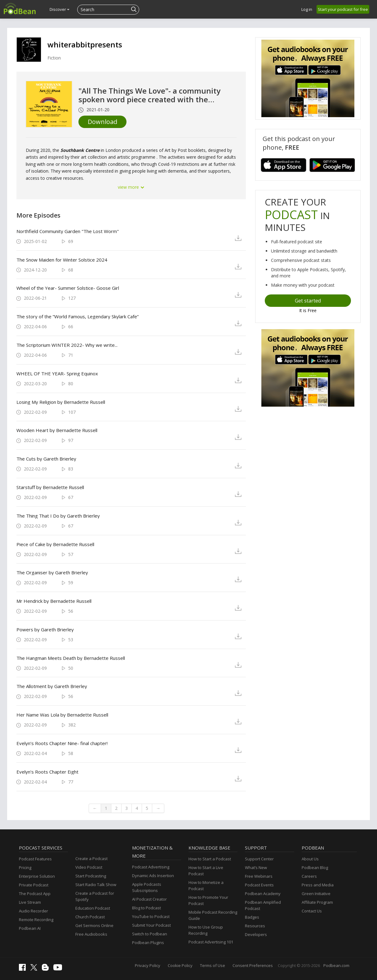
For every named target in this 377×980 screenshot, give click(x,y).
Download (102, 122)
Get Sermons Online (94, 925)
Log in (307, 9)
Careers (309, 876)
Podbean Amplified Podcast (263, 905)
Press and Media (318, 885)
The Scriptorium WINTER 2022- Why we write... (67, 345)
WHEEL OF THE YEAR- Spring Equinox (57, 373)
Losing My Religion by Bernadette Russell (61, 402)
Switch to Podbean (150, 934)
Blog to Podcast (146, 908)
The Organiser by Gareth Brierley (52, 572)
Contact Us (312, 911)
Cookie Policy (180, 965)
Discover (60, 9)
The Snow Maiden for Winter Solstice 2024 (62, 260)
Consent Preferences (253, 965)
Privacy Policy (148, 965)
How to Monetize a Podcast (206, 885)
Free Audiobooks (91, 934)
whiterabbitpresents (85, 44)
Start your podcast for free (343, 9)
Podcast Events (259, 885)
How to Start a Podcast (210, 859)
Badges (252, 917)
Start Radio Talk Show (96, 885)
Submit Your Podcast (151, 925)
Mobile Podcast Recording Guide (213, 915)
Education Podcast (93, 908)
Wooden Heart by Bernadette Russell (57, 430)
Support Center (259, 859)
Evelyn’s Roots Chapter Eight (47, 772)
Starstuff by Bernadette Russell (50, 487)
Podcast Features (35, 859)
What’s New (256, 867)
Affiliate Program (317, 902)
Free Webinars (259, 876)
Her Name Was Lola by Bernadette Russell (62, 715)
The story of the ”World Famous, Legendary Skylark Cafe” (78, 316)
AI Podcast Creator (149, 899)
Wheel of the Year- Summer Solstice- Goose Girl (68, 288)
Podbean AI (30, 928)
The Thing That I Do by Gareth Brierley (58, 516)
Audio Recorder (33, 911)
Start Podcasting (91, 876)
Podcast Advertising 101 (211, 942)
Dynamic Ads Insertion (153, 876)
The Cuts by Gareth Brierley (46, 459)
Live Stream (30, 902)
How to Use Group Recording (206, 930)
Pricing (25, 867)
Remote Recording (36, 920)
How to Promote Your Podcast (208, 900)
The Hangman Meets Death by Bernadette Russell (71, 658)
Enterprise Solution (37, 876)
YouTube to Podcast (151, 916)
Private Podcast (34, 885)
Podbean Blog (315, 867)
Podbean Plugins (148, 942)
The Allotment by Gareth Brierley (52, 686)
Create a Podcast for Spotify (95, 896)
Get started (308, 301)
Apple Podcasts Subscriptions (147, 887)
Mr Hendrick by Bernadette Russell (54, 601)
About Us (310, 859)
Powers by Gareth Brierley (45, 629)
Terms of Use (213, 965)
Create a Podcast (91, 859)
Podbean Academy (263, 894)
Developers (256, 934)
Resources (255, 926)
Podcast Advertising (151, 867)
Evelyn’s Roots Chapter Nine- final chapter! (62, 743)
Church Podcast (90, 917)
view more (131, 187)
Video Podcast (89, 867)
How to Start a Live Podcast (206, 871)
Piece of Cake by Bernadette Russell (55, 544)
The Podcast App (35, 894)
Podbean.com (336, 965)
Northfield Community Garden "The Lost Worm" (68, 231)
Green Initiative (316, 894)
